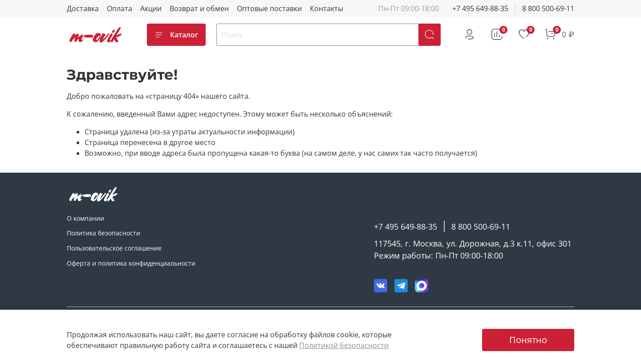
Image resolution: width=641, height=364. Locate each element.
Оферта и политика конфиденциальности (131, 263)
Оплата (120, 8)
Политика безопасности (103, 233)
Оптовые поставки (269, 8)
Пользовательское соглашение (114, 248)
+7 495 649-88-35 (480, 8)
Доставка (83, 8)
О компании (85, 218)
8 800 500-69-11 (548, 8)
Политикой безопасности (344, 345)
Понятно (528, 340)
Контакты (327, 8)
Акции (151, 8)
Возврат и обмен (199, 8)
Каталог (176, 35)
